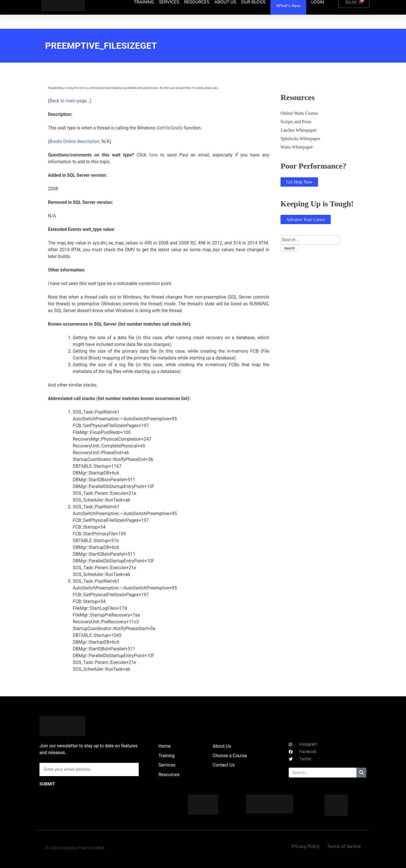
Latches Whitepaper (299, 130)
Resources (169, 775)
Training (166, 756)
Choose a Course (230, 756)
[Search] (361, 773)
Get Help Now (299, 182)
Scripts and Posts (296, 122)
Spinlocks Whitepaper (300, 139)
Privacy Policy (306, 846)
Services (167, 765)
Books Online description (74, 141)
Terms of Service (344, 846)
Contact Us (224, 765)
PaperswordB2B (91, 848)
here (153, 155)
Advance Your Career (306, 219)
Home (165, 746)
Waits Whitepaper (297, 147)
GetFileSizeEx (170, 128)
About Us (222, 746)
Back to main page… (69, 101)
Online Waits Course (299, 113)
